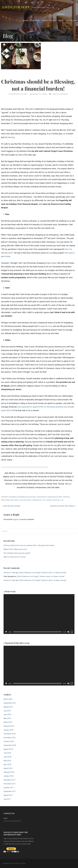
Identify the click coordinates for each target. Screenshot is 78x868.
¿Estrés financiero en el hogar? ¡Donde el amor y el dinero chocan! (42, 573)
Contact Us (72, 21)
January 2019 (8, 730)
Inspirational (41, 497)
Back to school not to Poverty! (15, 557)
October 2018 (9, 741)
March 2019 (8, 722)
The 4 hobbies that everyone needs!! (17, 553)
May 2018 (7, 761)
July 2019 (7, 711)
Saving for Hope (16, 7)
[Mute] (68, 632)
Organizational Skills (54, 497)
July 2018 (7, 753)
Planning (66, 497)
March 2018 (8, 768)
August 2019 (8, 707)
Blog (61, 21)
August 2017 (8, 795)
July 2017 (7, 799)
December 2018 (9, 734)
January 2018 (8, 776)
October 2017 (9, 788)
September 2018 (10, 745)
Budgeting (13, 497)
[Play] (6, 632)
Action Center (49, 21)
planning (11, 137)
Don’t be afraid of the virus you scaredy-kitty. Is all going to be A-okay (29, 545)
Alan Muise (14, 500)
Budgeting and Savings (27, 497)
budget (53, 263)
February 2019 (9, 726)
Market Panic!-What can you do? (15, 549)
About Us (35, 21)
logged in (16, 519)
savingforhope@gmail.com (12, 821)
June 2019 (7, 715)
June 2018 (7, 757)
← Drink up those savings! (11, 506)
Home (26, 21)
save (50, 326)
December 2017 (9, 780)
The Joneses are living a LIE (53, 500)
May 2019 (7, 718)
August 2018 (8, 749)
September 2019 (10, 703)
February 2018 (9, 772)
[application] (39, 614)
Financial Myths (25, 500)
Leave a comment (60, 94)
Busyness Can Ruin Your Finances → (64, 506)
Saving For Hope (39, 94)
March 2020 (8, 699)
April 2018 (7, 765)
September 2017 (10, 791)
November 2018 (9, 738)
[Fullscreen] (72, 632)
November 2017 (9, 784)
